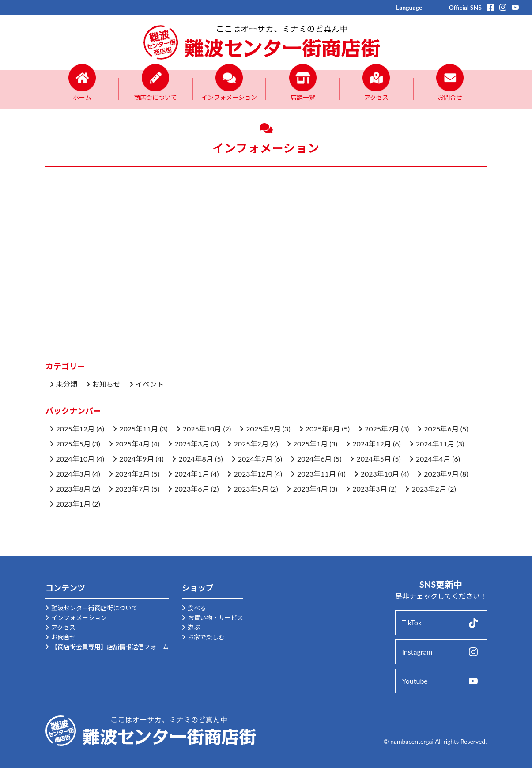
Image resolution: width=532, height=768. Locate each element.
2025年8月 (323, 429)
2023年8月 (73, 489)
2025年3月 (192, 444)
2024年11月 (435, 444)
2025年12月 (75, 429)
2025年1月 (310, 444)
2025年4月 (132, 444)
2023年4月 (310, 489)
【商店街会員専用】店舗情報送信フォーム (110, 647)
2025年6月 (441, 429)
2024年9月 (136, 459)
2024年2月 (132, 474)
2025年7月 (382, 429)
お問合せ (64, 637)
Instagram (417, 652)
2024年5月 (374, 459)
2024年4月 (433, 459)
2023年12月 (253, 474)
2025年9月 (263, 429)
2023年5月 (251, 489)
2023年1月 (73, 504)
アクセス (63, 627)
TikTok (412, 622)
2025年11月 (139, 429)
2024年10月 (75, 459)
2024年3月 (73, 474)
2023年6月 (192, 489)
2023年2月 (429, 489)
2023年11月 (317, 474)
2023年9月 (441, 474)
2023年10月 (380, 474)
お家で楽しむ (206, 637)
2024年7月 (255, 459)
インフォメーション (79, 618)
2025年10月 (202, 429)
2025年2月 (251, 444)
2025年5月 (73, 444)
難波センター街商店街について (94, 608)
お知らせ (106, 384)
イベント (150, 384)
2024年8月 (196, 459)
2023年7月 (132, 489)
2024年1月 (192, 474)
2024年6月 (314, 459)
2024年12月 (372, 444)
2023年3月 (370, 489)
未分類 (67, 384)
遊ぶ (194, 627)
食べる (197, 608)
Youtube (415, 681)
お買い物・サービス (215, 618)
